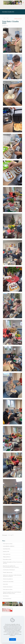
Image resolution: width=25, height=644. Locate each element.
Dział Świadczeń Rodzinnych (9, 570)
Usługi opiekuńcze (7, 557)
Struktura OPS (6, 552)
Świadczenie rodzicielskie (8, 582)
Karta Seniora (6, 596)
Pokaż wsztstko (18, 19)
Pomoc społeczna (7, 554)
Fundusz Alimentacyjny (8, 572)
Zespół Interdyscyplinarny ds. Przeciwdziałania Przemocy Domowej (11, 567)
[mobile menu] (23, 3)
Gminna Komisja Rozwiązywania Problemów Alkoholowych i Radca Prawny (12, 593)
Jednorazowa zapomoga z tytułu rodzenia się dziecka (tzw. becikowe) (12, 576)
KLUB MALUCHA (7, 549)
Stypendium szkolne (7, 559)
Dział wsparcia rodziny (8, 544)
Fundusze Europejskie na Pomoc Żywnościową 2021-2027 (12, 563)
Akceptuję (13, 639)
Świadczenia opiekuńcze (8, 579)
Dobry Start (5, 584)
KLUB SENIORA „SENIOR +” (9, 546)
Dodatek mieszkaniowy (8, 587)
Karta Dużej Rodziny (7, 599)
